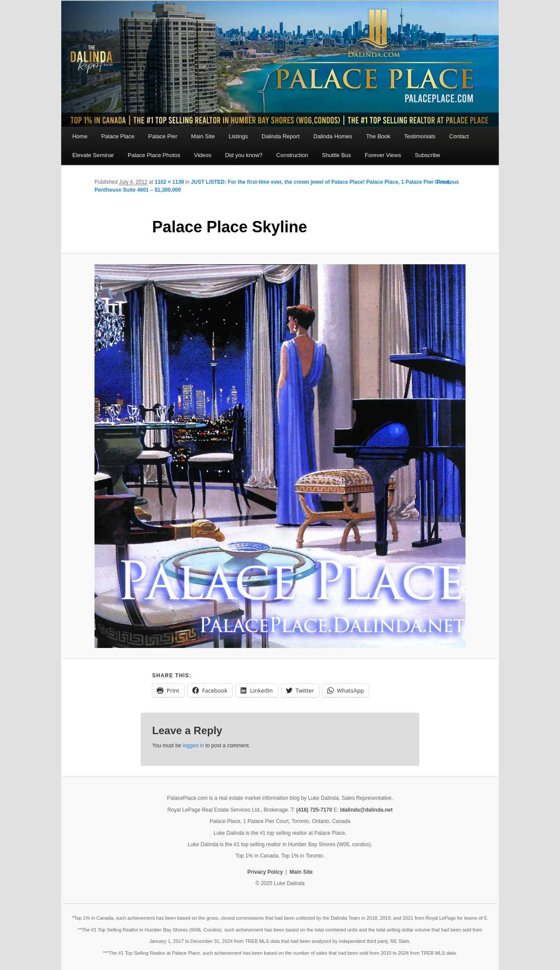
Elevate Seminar (93, 155)
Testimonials (420, 136)
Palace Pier (163, 136)
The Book (378, 136)
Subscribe (427, 155)
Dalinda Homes (333, 136)
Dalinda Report (281, 136)
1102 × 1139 (169, 182)
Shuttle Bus (337, 155)
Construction (292, 155)
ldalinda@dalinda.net (366, 810)
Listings (238, 136)
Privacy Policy (265, 872)
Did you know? (244, 155)
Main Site (203, 136)
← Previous (444, 182)
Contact (459, 136)
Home (80, 136)
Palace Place (118, 136)
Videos (203, 155)
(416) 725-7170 (314, 810)
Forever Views (383, 155)
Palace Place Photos (154, 155)
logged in (193, 746)
